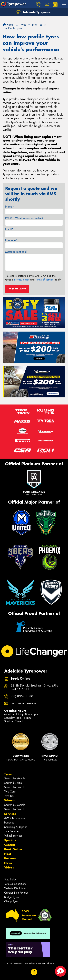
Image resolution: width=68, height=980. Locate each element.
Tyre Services (12, 831)
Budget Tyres (12, 897)
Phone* (24, 218)
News (8, 863)
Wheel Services (13, 836)
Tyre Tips (9, 796)
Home (8, 25)
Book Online (13, 849)
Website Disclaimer (15, 888)
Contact (10, 845)
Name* (10, 207)
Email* (9, 229)
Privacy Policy (22, 280)
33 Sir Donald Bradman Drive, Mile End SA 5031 (34, 688)
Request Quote (17, 289)
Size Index (10, 880)
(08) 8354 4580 (22, 696)
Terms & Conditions (15, 884)
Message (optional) (16, 252)
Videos (9, 867)
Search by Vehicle (15, 778)
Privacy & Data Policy (24, 964)
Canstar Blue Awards (16, 893)
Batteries (9, 823)
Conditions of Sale (45, 964)
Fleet (8, 854)
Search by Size (13, 783)
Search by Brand (14, 787)
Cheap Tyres (11, 901)
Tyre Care (10, 792)
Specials (10, 840)
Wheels (9, 800)
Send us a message (23, 703)
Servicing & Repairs (16, 827)
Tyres (8, 774)
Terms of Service (45, 280)
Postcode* (11, 240)
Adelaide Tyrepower (34, 12)
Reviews (10, 858)
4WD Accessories (15, 818)
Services (10, 814)
